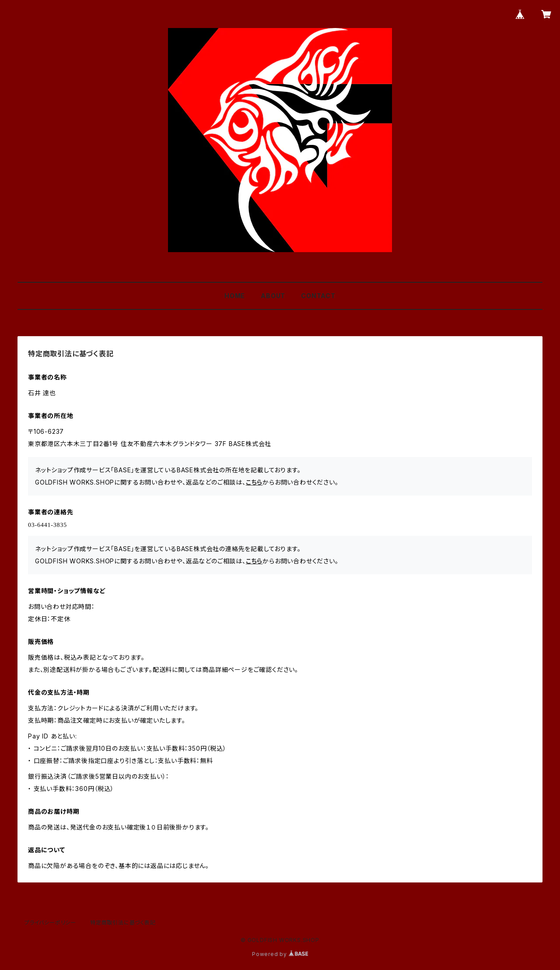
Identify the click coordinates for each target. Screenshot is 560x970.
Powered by (280, 954)
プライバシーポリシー (50, 923)
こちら (254, 482)
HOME (235, 296)
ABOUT (273, 296)
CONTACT (318, 296)
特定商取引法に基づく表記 (123, 923)
